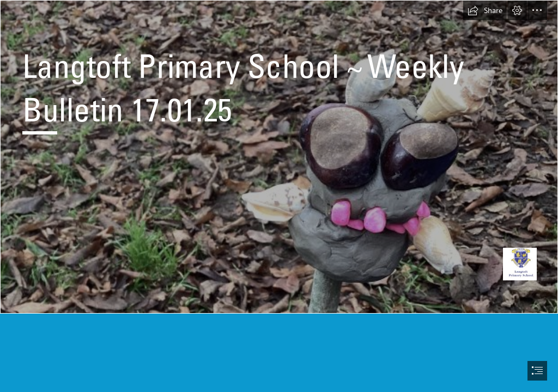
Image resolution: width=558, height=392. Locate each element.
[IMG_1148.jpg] (279, 157)
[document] (279, 196)
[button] (485, 10)
